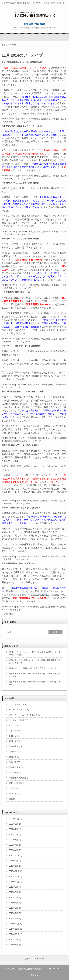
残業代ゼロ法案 (16, 783)
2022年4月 (13, 845)
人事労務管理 (34, 119)
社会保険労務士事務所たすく (35, 14)
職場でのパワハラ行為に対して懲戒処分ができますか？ (33, 668)
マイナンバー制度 (17, 720)
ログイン (34, 975)
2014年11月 (14, 929)
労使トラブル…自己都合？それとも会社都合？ (22, 346)
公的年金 (13, 736)
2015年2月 (13, 913)
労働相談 (55, 119)
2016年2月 (13, 861)
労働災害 (13, 757)
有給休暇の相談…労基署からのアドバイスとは (22, 126)
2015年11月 (14, 876)
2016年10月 (14, 855)
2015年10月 (14, 882)
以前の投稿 (8, 614)
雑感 (11, 799)
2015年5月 (13, 897)
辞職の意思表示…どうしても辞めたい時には (21, 445)
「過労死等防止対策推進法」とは (16, 292)
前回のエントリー (10, 451)
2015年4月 (13, 903)
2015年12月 (14, 871)
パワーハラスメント (17, 710)
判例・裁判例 (15, 741)
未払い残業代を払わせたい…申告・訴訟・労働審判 (24, 392)
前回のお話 (61, 207)
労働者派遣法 (15, 767)
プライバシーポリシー (34, 959)
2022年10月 (14, 819)
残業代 (55, 438)
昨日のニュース (23, 308)
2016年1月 (13, 866)
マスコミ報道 (15, 725)
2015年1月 (13, 918)
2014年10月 (14, 934)
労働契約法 (14, 752)
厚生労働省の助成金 (17, 778)
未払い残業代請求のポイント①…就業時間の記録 (23, 62)
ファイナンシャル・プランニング (23, 715)
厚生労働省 (46, 339)
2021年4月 (13, 850)
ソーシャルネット (17, 704)
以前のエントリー (10, 150)
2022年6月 (13, 834)
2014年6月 (13, 939)
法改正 (55, 339)
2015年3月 (13, 908)
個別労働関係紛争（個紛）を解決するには (20, 563)
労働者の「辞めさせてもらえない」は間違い (21, 508)
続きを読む (45, 113)
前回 (4, 188)
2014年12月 (14, 924)
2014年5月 (13, 945)
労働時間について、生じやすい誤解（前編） (21, 239)
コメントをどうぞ (23, 122)
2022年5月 (13, 840)
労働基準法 (46, 119)
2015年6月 (13, 892)
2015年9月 (13, 887)
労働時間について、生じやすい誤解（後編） (21, 183)
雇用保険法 (14, 794)
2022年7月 (13, 829)
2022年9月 (13, 824)
